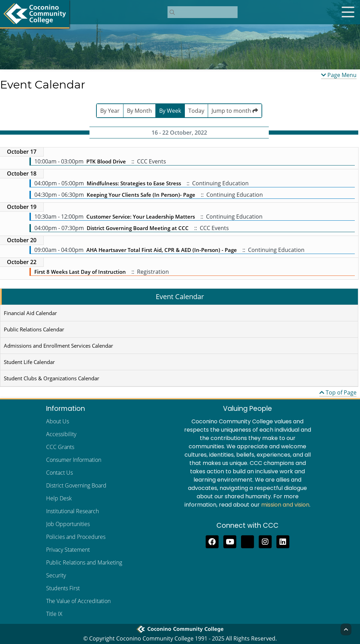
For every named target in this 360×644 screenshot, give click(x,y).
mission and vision (285, 505)
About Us (58, 421)
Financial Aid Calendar (30, 313)
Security (56, 575)
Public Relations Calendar (34, 329)
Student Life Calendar (29, 362)
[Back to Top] (346, 629)
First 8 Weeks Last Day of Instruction (80, 272)
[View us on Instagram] (265, 541)
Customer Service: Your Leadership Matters (141, 217)
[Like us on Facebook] (212, 541)
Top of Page (338, 392)
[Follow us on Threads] (247, 541)
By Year (110, 111)
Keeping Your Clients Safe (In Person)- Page (141, 195)
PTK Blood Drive (107, 161)
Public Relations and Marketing (84, 562)
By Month (139, 111)
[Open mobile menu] (348, 12)
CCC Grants (60, 447)
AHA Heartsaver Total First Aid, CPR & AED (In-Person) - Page (162, 250)
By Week (170, 111)
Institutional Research (72, 511)
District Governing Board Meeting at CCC (138, 228)
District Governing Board (76, 485)
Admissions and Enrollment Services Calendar (58, 346)
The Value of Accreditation (78, 601)
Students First (63, 588)
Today (196, 111)
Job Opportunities (68, 524)
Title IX (54, 614)
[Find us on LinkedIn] (283, 541)
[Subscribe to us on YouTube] (230, 541)
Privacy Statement (68, 550)
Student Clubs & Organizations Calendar (52, 378)
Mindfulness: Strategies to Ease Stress (134, 183)
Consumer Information (74, 460)
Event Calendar (180, 296)
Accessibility (61, 434)
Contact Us (59, 473)
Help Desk (59, 498)
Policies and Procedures (76, 537)
